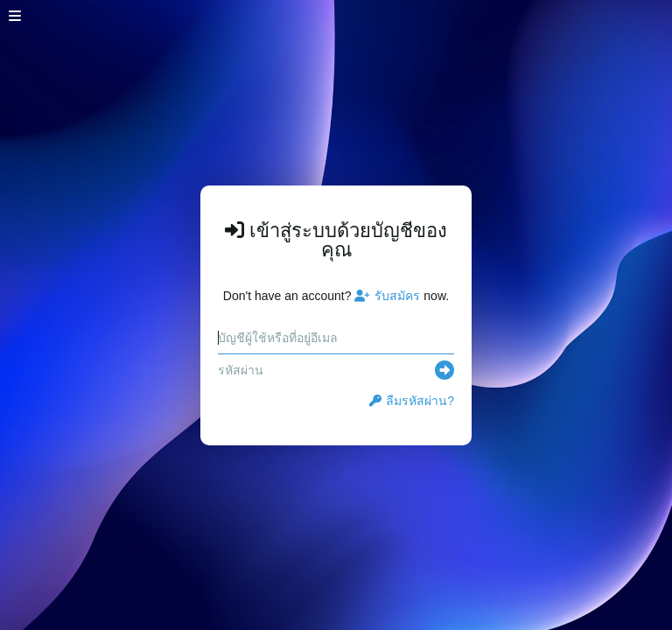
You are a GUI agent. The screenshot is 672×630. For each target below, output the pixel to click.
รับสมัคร (387, 296)
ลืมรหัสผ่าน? (412, 401)
